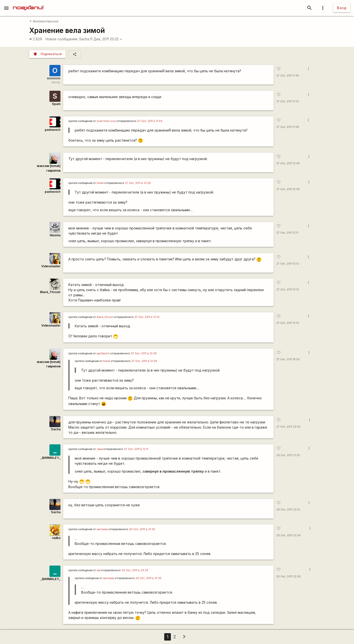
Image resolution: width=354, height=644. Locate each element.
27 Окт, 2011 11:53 (288, 101)
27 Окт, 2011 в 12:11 (136, 449)
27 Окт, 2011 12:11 (287, 233)
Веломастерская (44, 21)
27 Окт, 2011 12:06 (288, 163)
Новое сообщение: (62, 39)
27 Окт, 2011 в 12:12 (147, 317)
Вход (342, 8)
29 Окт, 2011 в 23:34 (135, 570)
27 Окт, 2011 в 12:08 (144, 353)
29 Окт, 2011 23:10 (288, 510)
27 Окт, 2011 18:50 (288, 359)
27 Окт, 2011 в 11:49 (150, 121)
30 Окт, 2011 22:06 (288, 577)
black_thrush (105, 317)
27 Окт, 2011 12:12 (288, 264)
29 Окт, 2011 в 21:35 (142, 529)
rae (98, 570)
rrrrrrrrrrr (54, 78)
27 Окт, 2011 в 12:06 (138, 183)
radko (56, 538)
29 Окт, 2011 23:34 (288, 535)
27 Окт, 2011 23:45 (288, 427)
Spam (56, 104)
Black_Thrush (50, 292)
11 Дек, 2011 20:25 (106, 39)
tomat (100, 183)
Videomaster (51, 266)
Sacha (84, 39)
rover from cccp (106, 121)
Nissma (55, 235)
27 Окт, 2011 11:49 (288, 76)
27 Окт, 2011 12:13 (288, 323)
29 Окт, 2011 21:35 (288, 455)
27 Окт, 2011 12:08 (288, 189)
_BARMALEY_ (51, 458)
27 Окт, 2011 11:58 (288, 127)
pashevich (53, 130)
